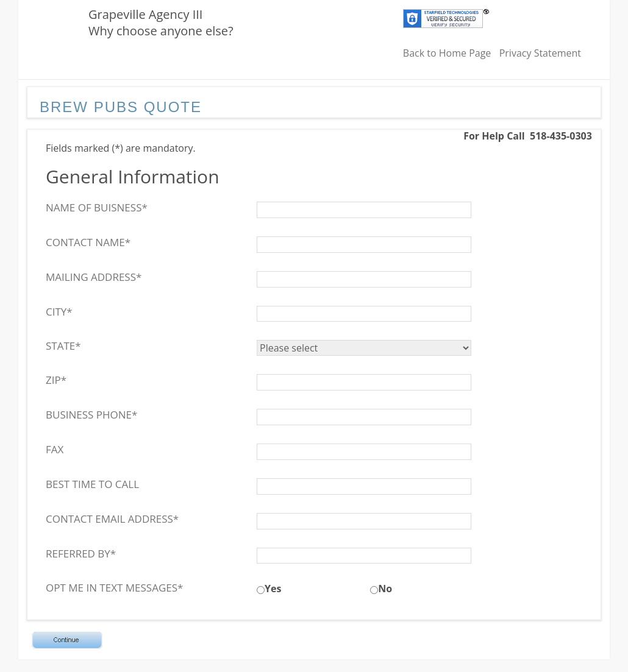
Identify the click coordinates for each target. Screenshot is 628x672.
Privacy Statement (540, 53)
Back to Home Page (447, 53)
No (385, 589)
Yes (273, 589)
